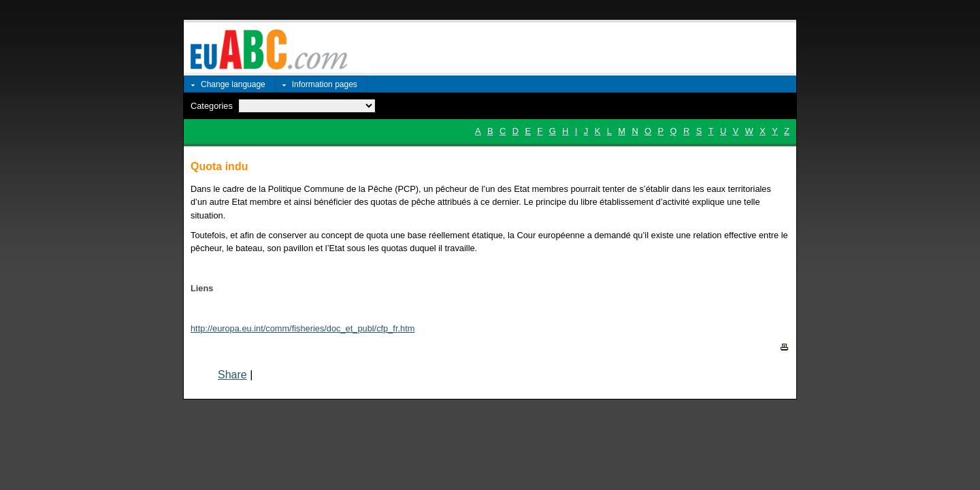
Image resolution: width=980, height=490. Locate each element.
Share (232, 375)
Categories (212, 106)
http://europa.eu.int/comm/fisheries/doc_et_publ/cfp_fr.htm (303, 328)
